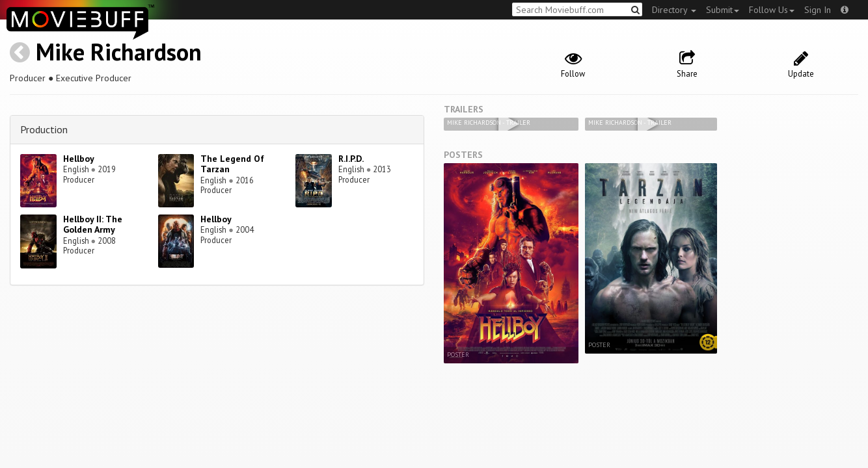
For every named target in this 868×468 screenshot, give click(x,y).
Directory (674, 10)
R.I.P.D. (351, 159)
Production (44, 129)
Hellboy (79, 159)
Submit (723, 10)
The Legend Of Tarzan (232, 164)
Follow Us (772, 10)
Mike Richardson (119, 52)
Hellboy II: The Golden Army (93, 225)
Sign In (818, 10)
